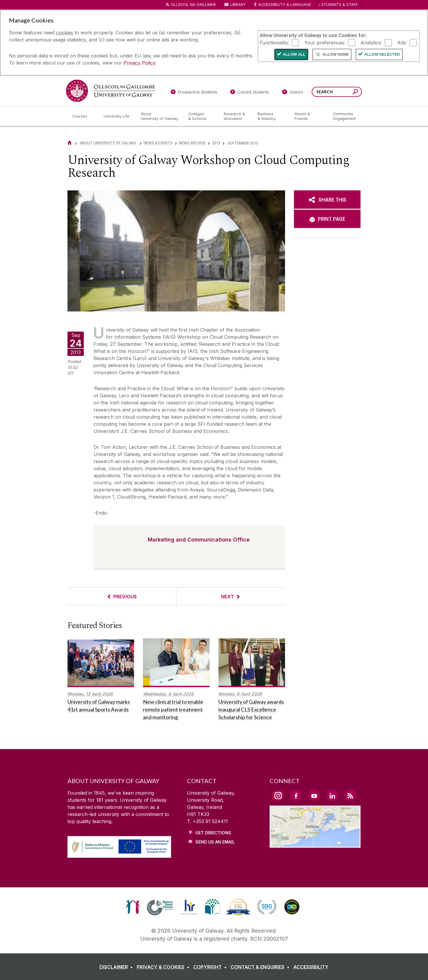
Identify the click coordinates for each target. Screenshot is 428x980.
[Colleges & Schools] (201, 116)
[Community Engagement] (345, 116)
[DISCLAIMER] (117, 967)
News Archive (192, 143)
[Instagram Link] (278, 796)
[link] (133, 907)
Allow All (294, 54)
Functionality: (274, 42)
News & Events (158, 143)
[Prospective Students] (194, 93)
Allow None (336, 54)
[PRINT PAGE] (327, 219)
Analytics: (371, 42)
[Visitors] (293, 93)
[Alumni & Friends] (309, 116)
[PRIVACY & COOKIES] (164, 967)
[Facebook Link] (296, 795)
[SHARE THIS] (327, 200)
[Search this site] (355, 93)
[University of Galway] (110, 91)
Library (238, 5)
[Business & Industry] (271, 116)
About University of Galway (108, 143)
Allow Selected (382, 54)
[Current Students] (250, 93)
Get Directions (213, 833)
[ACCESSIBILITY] (311, 967)
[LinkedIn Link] (332, 795)
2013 (216, 143)
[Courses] (83, 116)
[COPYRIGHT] (211, 967)
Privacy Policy (139, 63)
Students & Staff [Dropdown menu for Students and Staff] (339, 5)
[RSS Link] (350, 795)
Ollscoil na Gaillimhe (193, 5)
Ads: (402, 42)
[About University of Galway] (160, 116)
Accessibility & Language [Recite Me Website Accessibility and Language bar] (282, 5)
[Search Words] (337, 92)
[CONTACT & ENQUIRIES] (261, 967)
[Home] (70, 143)
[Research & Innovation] (236, 116)
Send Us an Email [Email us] (215, 842)
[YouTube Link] (314, 795)
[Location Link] (315, 844)
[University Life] (117, 116)
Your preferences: (325, 42)
